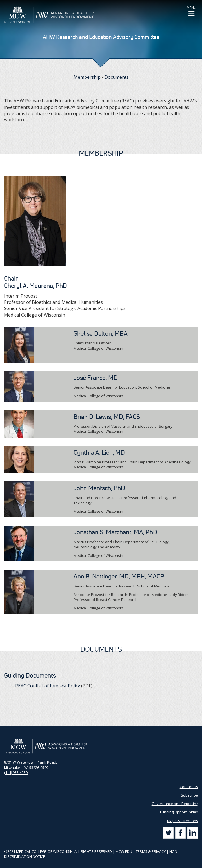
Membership (87, 77)
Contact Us (189, 787)
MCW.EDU (124, 851)
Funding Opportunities (179, 812)
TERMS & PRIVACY (151, 851)
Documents (117, 77)
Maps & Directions (183, 821)
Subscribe (189, 795)
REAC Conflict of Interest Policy (48, 686)
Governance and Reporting (175, 804)
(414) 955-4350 (16, 773)
